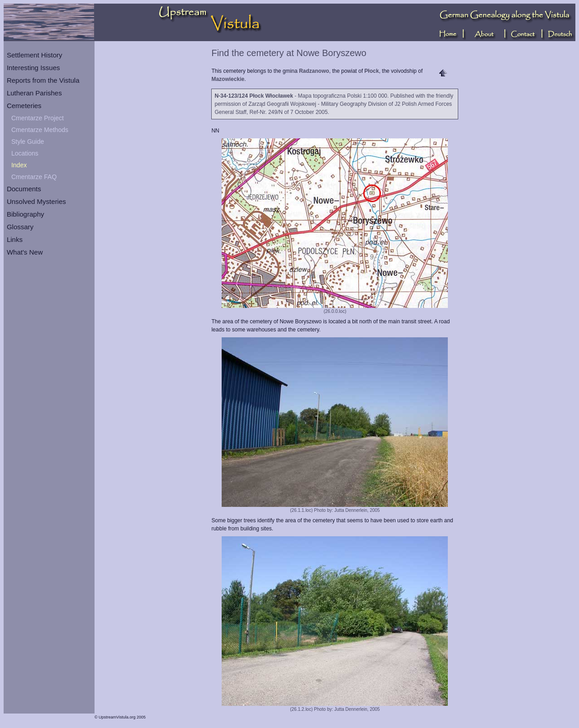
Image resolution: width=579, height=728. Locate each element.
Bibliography (26, 214)
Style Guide (28, 142)
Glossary (20, 227)
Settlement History (35, 55)
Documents (24, 189)
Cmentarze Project (38, 118)
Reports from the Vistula (43, 80)
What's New (25, 252)
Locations (25, 153)
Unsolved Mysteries (36, 201)
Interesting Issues (33, 68)
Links (15, 239)
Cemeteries (24, 106)
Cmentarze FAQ (34, 177)
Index (19, 165)
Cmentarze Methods (40, 130)
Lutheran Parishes (34, 93)
